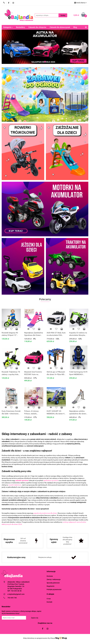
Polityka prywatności (54, 589)
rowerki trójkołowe (15, 485)
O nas (49, 599)
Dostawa (50, 576)
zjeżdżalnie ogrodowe (51, 480)
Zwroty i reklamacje (54, 579)
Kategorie (8, 27)
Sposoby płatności (53, 583)
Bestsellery (21, 27)
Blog (75, 27)
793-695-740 (12, 598)
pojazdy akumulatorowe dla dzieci (45, 513)
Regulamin (51, 586)
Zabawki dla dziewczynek (60, 27)
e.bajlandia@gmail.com (16, 594)
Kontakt (49, 602)
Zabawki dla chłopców (37, 27)
